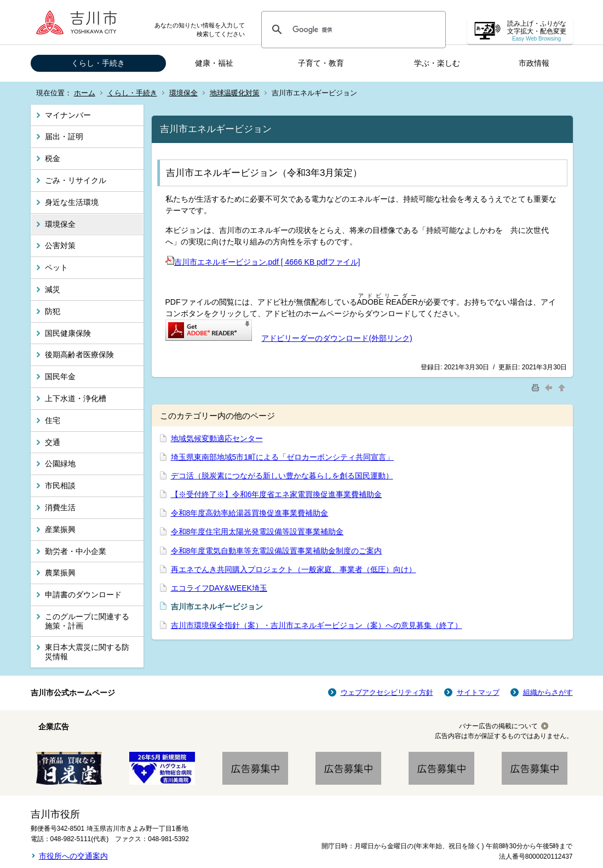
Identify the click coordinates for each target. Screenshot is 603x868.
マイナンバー (68, 115)
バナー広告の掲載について (498, 726)
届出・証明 (64, 136)
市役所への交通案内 (73, 856)
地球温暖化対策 (235, 93)
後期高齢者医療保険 (79, 355)
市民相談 (60, 486)
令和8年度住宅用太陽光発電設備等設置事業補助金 (257, 532)
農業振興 (60, 573)
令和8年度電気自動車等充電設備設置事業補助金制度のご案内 (277, 551)
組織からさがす (548, 692)
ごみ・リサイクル (76, 180)
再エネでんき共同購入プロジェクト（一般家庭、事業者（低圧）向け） (294, 569)
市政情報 (534, 63)
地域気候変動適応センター (217, 438)
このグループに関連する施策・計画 (87, 621)
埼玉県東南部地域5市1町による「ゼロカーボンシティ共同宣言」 (283, 457)
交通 (53, 442)
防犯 (53, 311)
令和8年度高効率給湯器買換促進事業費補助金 (250, 513)
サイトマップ (478, 692)
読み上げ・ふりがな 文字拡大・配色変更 (537, 31)
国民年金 (60, 376)
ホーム (85, 93)
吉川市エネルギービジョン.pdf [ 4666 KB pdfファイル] (263, 262)
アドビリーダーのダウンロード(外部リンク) (337, 338)
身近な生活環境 (72, 202)
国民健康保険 (68, 333)
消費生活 (60, 507)
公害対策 (60, 245)
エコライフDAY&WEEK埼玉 (219, 588)
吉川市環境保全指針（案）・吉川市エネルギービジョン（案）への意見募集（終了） (317, 625)
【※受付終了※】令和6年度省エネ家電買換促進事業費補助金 (277, 494)
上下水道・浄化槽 (76, 398)
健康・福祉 (214, 63)
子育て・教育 (321, 63)
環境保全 (183, 93)
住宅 (53, 420)
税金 (53, 158)
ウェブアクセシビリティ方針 (387, 692)
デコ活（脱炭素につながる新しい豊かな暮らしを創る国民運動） (282, 476)
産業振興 (60, 529)
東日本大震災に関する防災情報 (87, 652)
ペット (56, 267)
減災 (53, 289)
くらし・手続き (98, 63)
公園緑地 (60, 464)
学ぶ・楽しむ (437, 63)
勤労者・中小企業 (76, 551)
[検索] (352, 30)
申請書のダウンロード (83, 595)
